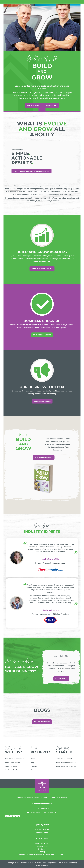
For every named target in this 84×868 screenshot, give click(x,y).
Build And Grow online (42, 269)
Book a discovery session (66, 763)
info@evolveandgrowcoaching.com (43, 812)
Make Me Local (42, 866)
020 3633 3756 (43, 809)
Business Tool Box (42, 401)
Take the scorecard (42, 335)
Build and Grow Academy (66, 766)
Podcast (34, 766)
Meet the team (11, 766)
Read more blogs (42, 722)
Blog (33, 763)
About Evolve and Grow (14, 759)
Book (33, 759)
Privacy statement (42, 843)
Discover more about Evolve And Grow (31, 171)
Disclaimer (42, 849)
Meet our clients (11, 770)
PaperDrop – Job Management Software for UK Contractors (42, 855)
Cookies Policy (42, 846)
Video (33, 770)
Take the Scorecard (64, 759)
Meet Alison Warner (13, 763)
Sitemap (42, 852)
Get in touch (61, 679)
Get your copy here (44, 457)
